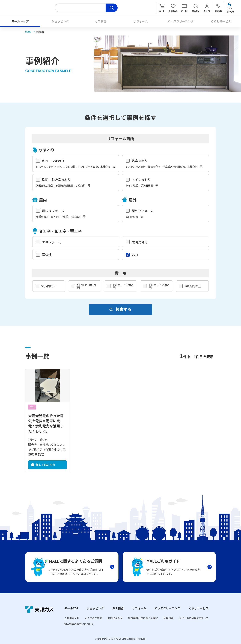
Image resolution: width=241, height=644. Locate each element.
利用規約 (168, 618)
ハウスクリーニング (181, 21)
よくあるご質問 (93, 618)
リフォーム (141, 21)
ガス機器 (100, 21)
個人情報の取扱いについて (79, 624)
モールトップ (20, 21)
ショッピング (60, 21)
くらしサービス (221, 21)
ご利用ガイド (72, 618)
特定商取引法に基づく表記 (143, 618)
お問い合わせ (115, 618)
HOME (28, 32)
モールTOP (71, 608)
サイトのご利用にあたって (194, 618)
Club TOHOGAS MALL (29, 8)
